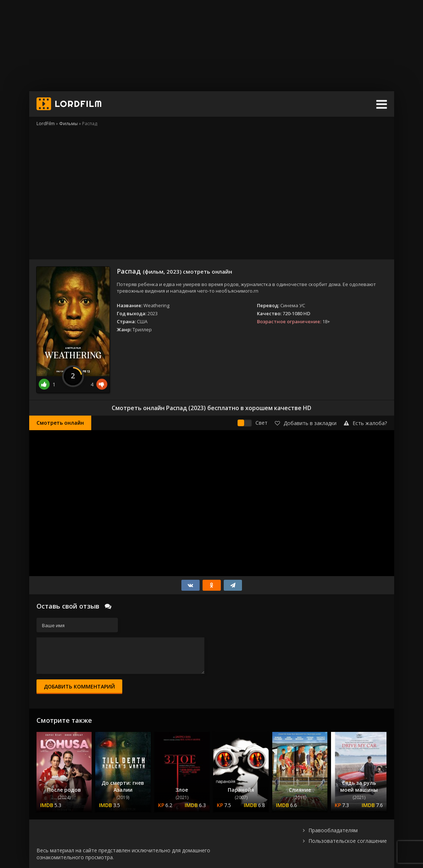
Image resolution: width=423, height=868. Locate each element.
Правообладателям (333, 830)
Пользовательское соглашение (348, 841)
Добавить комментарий (79, 686)
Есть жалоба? (365, 423)
